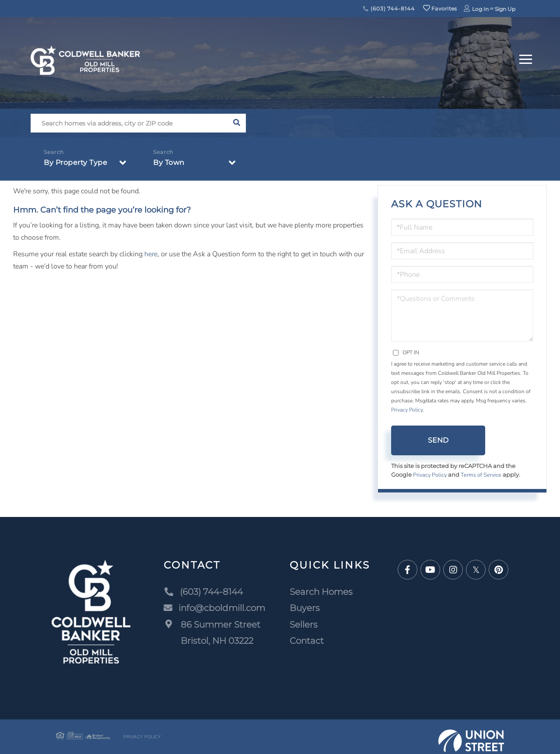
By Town (169, 162)
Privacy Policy (407, 410)
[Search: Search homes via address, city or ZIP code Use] (129, 123)
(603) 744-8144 (389, 9)
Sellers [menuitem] (304, 625)
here (151, 254)
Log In (480, 9)
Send (438, 440)
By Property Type (75, 162)
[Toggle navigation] (526, 58)
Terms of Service (483, 475)
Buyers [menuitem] (305, 608)
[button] (236, 123)
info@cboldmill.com (214, 608)
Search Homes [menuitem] (321, 592)
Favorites (440, 9)
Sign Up (505, 9)
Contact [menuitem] (307, 641)
